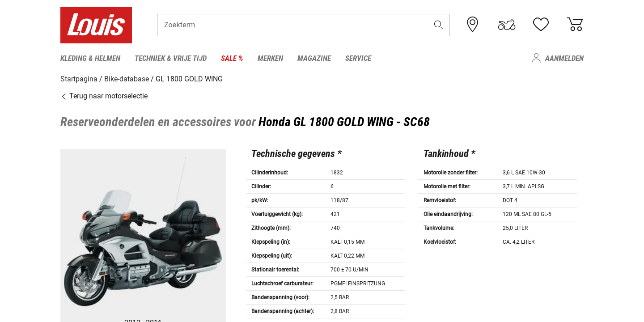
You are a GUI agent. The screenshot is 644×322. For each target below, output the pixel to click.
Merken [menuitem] (270, 58)
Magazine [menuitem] (314, 58)
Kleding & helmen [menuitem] (90, 58)
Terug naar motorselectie (104, 96)
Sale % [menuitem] (232, 58)
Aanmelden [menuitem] (564, 58)
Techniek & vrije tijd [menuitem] (171, 58)
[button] (439, 25)
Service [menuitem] (358, 58)
